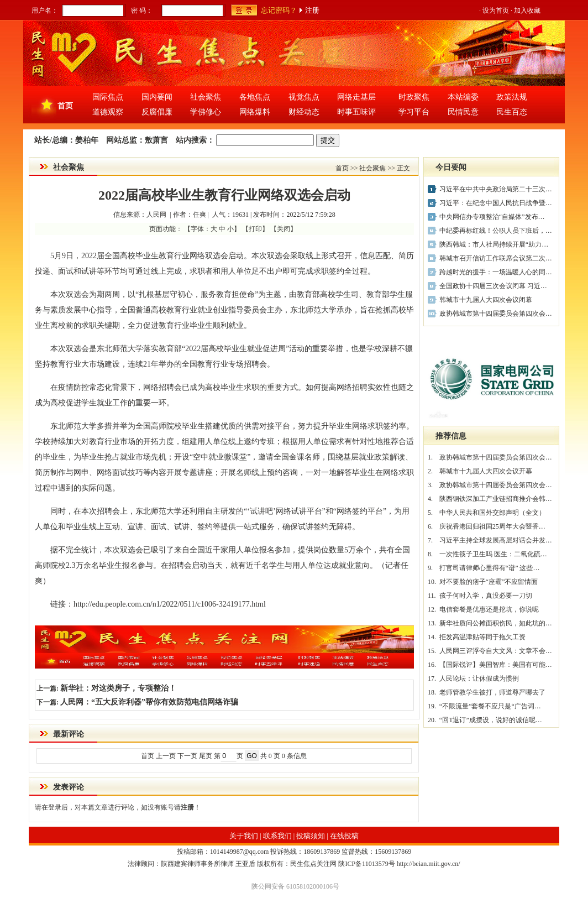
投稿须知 (311, 836)
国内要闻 (157, 97)
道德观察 (108, 112)
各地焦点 (255, 97)
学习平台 (414, 112)
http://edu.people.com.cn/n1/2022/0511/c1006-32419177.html (170, 604)
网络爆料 (255, 112)
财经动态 (304, 112)
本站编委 (463, 97)
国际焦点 (108, 97)
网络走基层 (356, 97)
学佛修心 (206, 112)
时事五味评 (356, 112)
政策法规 (512, 97)
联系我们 (277, 836)
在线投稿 (344, 836)
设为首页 (496, 11)
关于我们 (244, 836)
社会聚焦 (206, 97)
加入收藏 (527, 11)
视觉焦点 (304, 97)
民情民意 (463, 112)
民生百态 (512, 112)
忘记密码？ (279, 10)
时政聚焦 (414, 97)
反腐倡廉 (157, 112)
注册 (312, 10)
